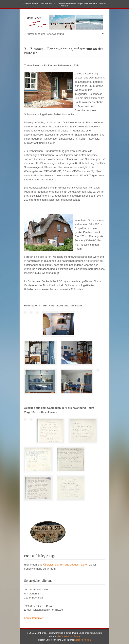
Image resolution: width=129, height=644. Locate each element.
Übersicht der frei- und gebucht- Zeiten (66, 565)
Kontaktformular (33, 618)
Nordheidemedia (83, 640)
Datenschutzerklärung (69, 636)
